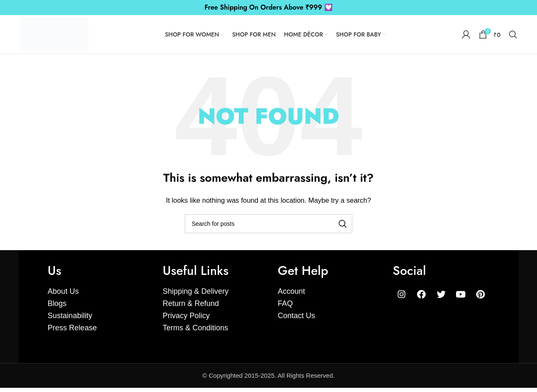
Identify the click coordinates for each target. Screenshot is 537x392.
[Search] (513, 37)
